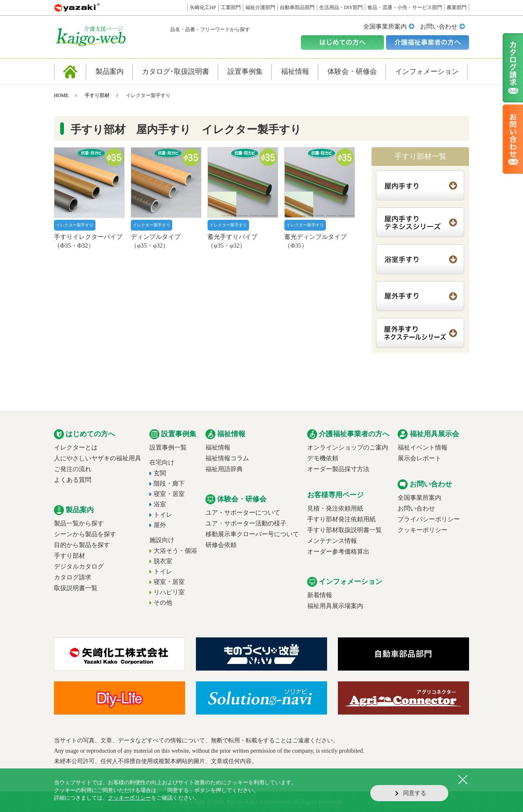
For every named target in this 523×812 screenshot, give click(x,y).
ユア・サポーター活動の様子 (246, 523)
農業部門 (457, 7)
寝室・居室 (169, 494)
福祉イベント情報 (423, 447)
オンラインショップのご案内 (348, 447)
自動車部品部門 (297, 7)
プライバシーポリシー (429, 519)
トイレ (163, 515)
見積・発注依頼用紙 (335, 508)
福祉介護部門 (260, 7)
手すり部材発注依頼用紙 (341, 519)
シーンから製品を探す (85, 534)
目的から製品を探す (82, 545)
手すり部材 (97, 95)
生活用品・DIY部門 (341, 7)
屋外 (160, 525)
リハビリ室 (169, 592)
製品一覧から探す (79, 523)
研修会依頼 (221, 545)
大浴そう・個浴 (175, 551)
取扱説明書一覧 (76, 588)
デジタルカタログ (79, 566)
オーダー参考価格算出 (338, 552)
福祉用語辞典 (224, 469)
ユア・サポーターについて (243, 513)
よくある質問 (73, 480)
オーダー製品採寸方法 (338, 469)
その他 (163, 603)
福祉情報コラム (227, 458)
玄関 (160, 473)
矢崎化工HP (203, 7)
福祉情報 (218, 447)
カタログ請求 (73, 577)
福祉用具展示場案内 (335, 606)
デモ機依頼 (323, 458)
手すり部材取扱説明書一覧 (345, 530)
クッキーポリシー (423, 530)
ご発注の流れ (73, 469)
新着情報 (320, 595)
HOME (61, 95)
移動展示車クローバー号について (252, 534)
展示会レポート (419, 458)
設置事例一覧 (168, 447)
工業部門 (231, 7)
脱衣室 (163, 561)
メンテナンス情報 (332, 541)
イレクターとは (76, 447)
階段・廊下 (169, 484)
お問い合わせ (439, 27)
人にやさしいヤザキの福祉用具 (98, 458)
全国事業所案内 (385, 27)
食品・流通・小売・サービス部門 (405, 7)
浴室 (160, 504)
